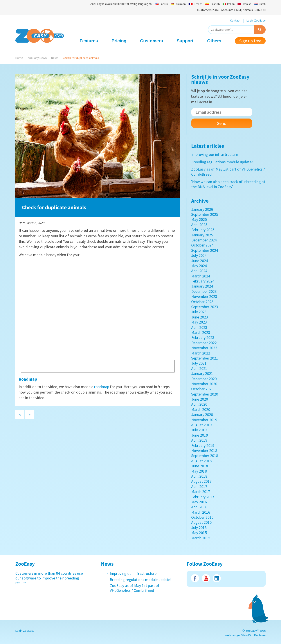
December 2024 (204, 240)
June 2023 (200, 317)
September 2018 (205, 456)
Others (214, 41)
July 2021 (199, 363)
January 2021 (202, 373)
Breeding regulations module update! (222, 162)
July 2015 (199, 528)
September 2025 (205, 214)
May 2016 (199, 502)
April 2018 (199, 476)
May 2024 (199, 266)
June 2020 (200, 399)
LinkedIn (217, 578)
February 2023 (203, 337)
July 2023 (199, 312)
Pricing (119, 41)
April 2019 (199, 440)
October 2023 (202, 302)
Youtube (206, 578)
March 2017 (201, 492)
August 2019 (201, 425)
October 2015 (202, 517)
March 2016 (201, 512)
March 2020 (201, 409)
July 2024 (199, 255)
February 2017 (203, 497)
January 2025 (202, 235)
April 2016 (199, 507)
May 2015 (199, 533)
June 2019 (200, 435)
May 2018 (199, 471)
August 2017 (201, 481)
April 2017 (199, 487)
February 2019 (203, 445)
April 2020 (199, 404)
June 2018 (200, 466)
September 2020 (205, 394)
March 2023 (201, 332)
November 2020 (204, 384)
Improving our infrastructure (215, 154)
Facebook (195, 578)
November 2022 (204, 348)
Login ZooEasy (256, 20)
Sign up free (250, 41)
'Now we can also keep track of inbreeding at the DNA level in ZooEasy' (228, 184)
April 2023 (199, 327)
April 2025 (199, 225)
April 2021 (199, 368)
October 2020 (202, 389)
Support (185, 41)
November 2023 (204, 296)
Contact (235, 20)
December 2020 (204, 379)
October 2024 (202, 245)
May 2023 (199, 322)
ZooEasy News (37, 58)
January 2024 (202, 286)
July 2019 (199, 430)
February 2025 (203, 230)
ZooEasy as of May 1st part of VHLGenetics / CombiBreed (135, 588)
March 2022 (201, 353)
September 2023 (205, 307)
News (55, 58)
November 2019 (204, 420)
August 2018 (201, 461)
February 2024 (203, 281)
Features (89, 41)
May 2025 (199, 219)
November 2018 (204, 451)
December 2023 (204, 291)
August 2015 (201, 522)
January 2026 (202, 209)
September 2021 (205, 358)
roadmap (102, 387)
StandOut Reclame (253, 635)
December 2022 (204, 343)
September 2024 (205, 250)
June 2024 (200, 261)
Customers (151, 41)
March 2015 (201, 538)
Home (19, 58)
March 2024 (201, 276)
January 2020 (202, 415)
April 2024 (199, 271)
